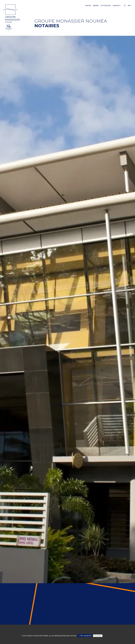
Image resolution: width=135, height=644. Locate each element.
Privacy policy (108, 636)
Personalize (98, 636)
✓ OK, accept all (85, 636)
